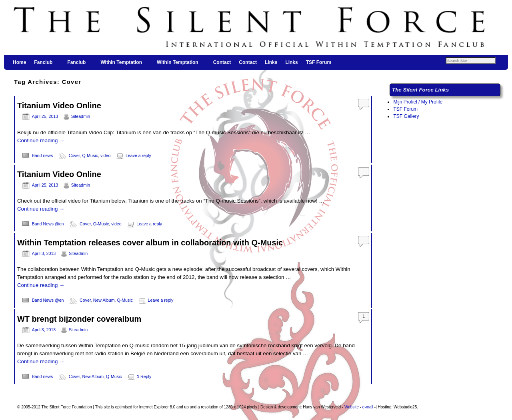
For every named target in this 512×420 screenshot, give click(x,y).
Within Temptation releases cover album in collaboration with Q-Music (150, 243)
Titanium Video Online (59, 105)
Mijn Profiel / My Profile (418, 102)
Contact (222, 62)
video (105, 155)
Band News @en (48, 224)
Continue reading (41, 140)
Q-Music (90, 155)
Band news (43, 155)
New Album (104, 300)
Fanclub (44, 65)
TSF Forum (319, 62)
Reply (144, 376)
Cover (74, 155)
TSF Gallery (406, 116)
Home (19, 62)
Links (271, 62)
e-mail (368, 407)
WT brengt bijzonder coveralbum (79, 319)
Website (352, 407)
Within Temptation (122, 65)
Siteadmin (81, 116)
